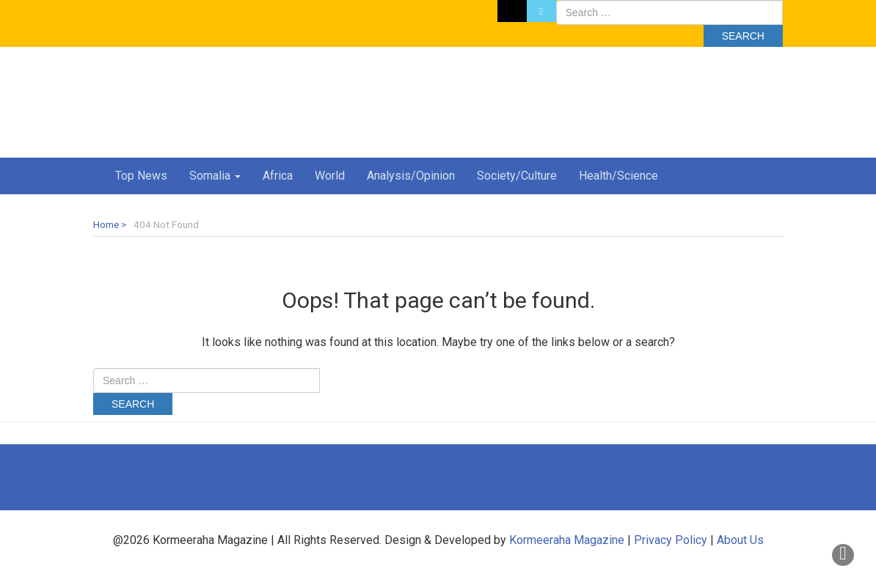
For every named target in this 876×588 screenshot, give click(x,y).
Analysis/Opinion (411, 176)
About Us (740, 540)
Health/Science (618, 176)
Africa (278, 176)
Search (743, 36)
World (330, 176)
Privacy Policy (671, 540)
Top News (141, 176)
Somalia (215, 176)
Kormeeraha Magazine (567, 540)
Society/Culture (517, 176)
